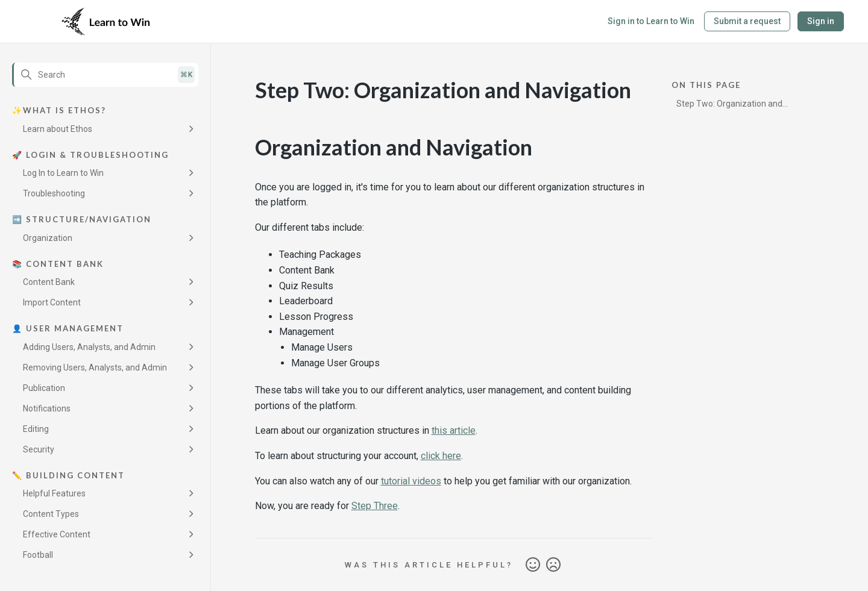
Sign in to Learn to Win (651, 21)
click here (441, 456)
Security (39, 449)
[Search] (105, 75)
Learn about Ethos (58, 129)
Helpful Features (54, 493)
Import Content (52, 302)
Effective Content (57, 534)
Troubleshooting (54, 193)
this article (454, 430)
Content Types (51, 514)
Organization (48, 238)
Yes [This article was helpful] (533, 565)
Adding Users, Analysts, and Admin (89, 347)
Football (38, 555)
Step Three (375, 506)
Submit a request (747, 21)
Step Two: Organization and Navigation (729, 106)
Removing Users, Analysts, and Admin (95, 367)
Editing (36, 429)
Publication (44, 388)
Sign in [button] (821, 21)
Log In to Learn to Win (63, 173)
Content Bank (49, 282)
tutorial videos (411, 481)
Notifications (47, 408)
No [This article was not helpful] (553, 565)
